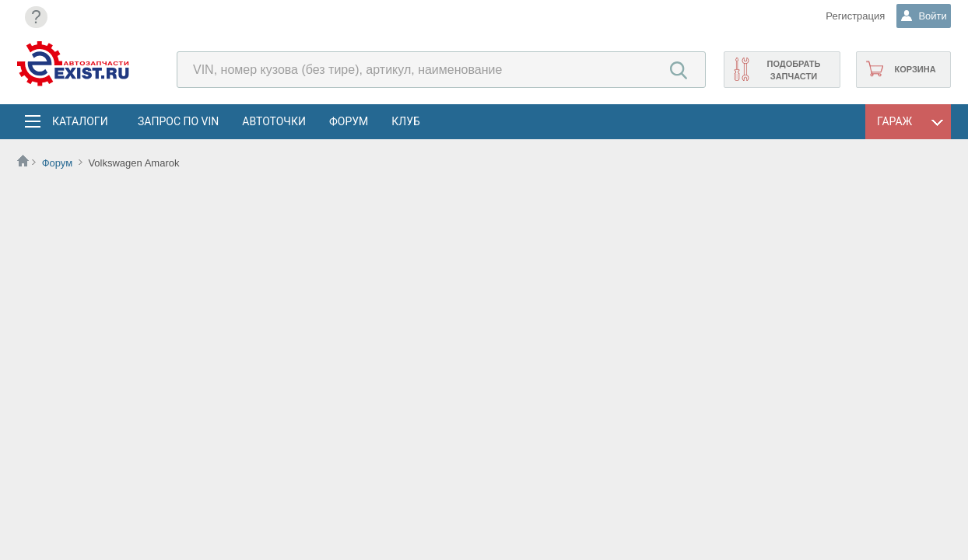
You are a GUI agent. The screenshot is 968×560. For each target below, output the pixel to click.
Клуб (406, 121)
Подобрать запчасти (793, 70)
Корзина (915, 69)
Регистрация (845, 16)
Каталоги (79, 121)
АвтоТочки (274, 121)
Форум (349, 121)
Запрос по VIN (178, 121)
